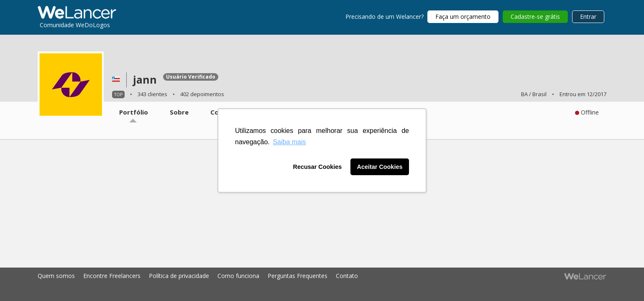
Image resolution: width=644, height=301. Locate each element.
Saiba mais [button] (289, 142)
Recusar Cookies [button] (318, 167)
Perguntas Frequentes (298, 276)
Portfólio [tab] (134, 112)
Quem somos (56, 276)
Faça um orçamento (463, 17)
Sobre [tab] (179, 112)
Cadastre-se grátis (535, 17)
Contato (347, 276)
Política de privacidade (179, 276)
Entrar (588, 17)
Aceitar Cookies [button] (380, 167)
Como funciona (238, 276)
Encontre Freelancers (112, 276)
